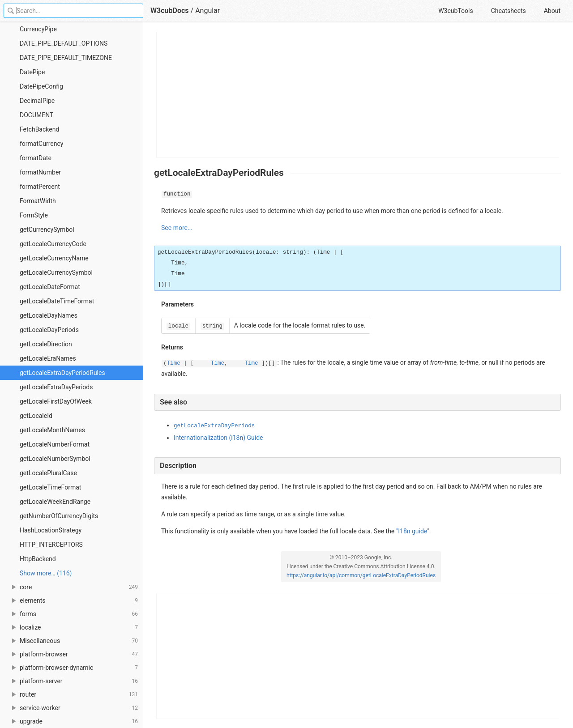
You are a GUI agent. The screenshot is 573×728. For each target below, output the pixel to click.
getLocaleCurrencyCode (53, 244)
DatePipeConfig (41, 86)
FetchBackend (39, 129)
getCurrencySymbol (47, 230)
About (552, 11)
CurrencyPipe (38, 29)
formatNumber (40, 172)
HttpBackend (38, 559)
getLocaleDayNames (49, 315)
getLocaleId (36, 416)
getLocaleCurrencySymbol (56, 272)
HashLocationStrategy (51, 530)
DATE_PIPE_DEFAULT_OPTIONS (64, 43)
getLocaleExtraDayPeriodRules (62, 373)
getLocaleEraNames (48, 358)
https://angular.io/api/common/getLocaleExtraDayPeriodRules (361, 575)
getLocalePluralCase (48, 473)
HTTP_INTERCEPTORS (51, 545)
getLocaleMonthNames (52, 430)
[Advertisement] (358, 95)
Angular (207, 11)
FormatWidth (38, 201)
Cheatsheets (509, 11)
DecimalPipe (37, 101)
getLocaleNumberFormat (55, 444)
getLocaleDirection (46, 344)
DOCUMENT (36, 115)
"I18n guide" (413, 531)
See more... (177, 228)
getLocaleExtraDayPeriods (56, 387)
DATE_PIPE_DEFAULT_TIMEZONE (66, 58)
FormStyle (34, 215)
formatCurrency (41, 144)
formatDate (36, 158)
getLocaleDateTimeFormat (57, 301)
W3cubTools (455, 11)
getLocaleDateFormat (50, 287)
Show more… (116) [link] (46, 573)
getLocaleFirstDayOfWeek (56, 401)
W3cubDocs (170, 11)
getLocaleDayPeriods (49, 330)
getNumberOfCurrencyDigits (59, 516)
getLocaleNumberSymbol (55, 459)
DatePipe (32, 72)
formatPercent (40, 187)
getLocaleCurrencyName (54, 258)
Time (174, 363)
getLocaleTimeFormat (50, 487)
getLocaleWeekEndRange (55, 502)
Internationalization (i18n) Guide (218, 438)
